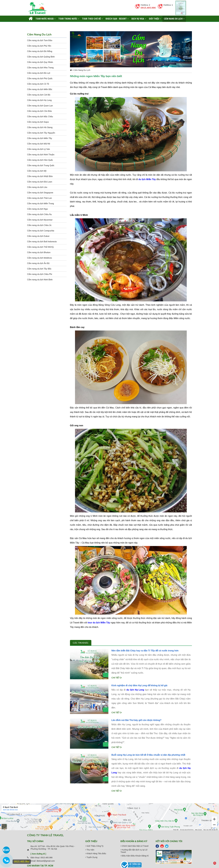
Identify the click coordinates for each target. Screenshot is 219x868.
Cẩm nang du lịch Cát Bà (39, 95)
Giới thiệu (155, 19)
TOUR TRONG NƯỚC (69, 19)
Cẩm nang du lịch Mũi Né (39, 144)
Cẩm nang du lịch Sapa (38, 122)
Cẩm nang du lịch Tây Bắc (39, 269)
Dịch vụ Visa (139, 19)
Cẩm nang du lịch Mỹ (37, 171)
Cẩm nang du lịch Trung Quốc (41, 165)
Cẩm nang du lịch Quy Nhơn (40, 62)
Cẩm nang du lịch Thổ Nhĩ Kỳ (40, 247)
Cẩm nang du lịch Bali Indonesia (42, 242)
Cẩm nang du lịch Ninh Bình (40, 280)
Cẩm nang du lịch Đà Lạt (39, 73)
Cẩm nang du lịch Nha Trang (40, 68)
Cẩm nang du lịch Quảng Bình (41, 57)
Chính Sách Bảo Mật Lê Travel (135, 846)
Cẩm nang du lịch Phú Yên (39, 46)
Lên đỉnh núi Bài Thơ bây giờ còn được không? (136, 720)
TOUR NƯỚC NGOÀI (46, 19)
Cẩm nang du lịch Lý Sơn (38, 149)
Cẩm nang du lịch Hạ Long (39, 100)
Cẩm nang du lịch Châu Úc (39, 225)
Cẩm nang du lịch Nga (37, 209)
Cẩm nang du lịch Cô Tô (38, 84)
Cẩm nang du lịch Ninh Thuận (41, 155)
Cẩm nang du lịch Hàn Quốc (40, 160)
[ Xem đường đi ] (38, 854)
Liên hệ (32, 25)
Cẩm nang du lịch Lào (37, 187)
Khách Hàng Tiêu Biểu (96, 854)
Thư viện (90, 850)
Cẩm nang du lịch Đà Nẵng (40, 51)
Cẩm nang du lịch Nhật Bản (40, 176)
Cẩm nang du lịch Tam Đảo (40, 40)
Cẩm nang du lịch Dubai (38, 236)
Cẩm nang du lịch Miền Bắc (40, 89)
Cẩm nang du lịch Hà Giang (40, 127)
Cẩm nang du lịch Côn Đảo (39, 111)
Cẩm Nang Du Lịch (174, 19)
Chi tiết (117, 678)
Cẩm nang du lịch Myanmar (40, 220)
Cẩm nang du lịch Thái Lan (39, 198)
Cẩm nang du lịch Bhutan (39, 252)
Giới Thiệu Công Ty (94, 846)
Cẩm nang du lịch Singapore (40, 193)
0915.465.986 (148, 8)
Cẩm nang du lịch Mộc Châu (40, 117)
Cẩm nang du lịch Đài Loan (40, 182)
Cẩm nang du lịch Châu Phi (40, 274)
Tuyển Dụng (91, 857)
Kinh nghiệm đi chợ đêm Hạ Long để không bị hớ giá (139, 685)
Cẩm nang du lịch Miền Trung (41, 204)
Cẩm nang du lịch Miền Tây (40, 138)
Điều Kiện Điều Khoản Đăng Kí (135, 856)
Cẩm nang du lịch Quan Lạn (40, 106)
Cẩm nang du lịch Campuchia (41, 231)
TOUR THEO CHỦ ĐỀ (92, 19)
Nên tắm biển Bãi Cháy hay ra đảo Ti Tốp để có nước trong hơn (145, 651)
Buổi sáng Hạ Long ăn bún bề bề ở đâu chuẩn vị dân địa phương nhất (148, 755)
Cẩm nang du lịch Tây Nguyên (41, 133)
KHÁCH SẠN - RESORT (117, 19)
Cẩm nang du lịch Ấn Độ (38, 263)
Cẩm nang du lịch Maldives (40, 258)
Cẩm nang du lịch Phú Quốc (40, 78)
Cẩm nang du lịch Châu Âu (39, 214)
